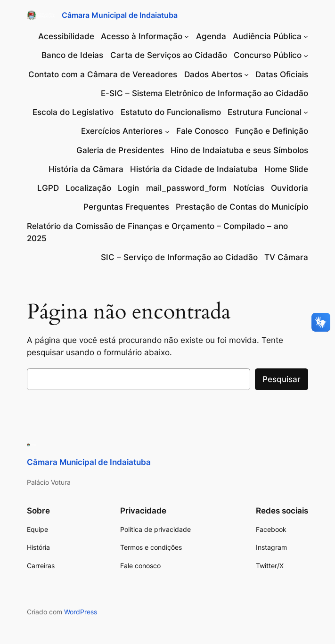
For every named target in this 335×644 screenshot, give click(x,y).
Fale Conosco (202, 131)
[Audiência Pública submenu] (306, 36)
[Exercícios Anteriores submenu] (167, 131)
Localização (88, 188)
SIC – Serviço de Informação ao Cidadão (179, 257)
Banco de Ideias (72, 55)
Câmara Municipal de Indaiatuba (120, 15)
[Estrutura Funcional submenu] (306, 112)
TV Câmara (286, 257)
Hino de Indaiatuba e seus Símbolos (239, 150)
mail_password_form (186, 188)
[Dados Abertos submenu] (246, 74)
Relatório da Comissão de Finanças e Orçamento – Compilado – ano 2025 (157, 232)
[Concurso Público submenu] (306, 55)
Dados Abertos (213, 74)
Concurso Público (268, 55)
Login (128, 188)
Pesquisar (282, 379)
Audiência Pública (267, 36)
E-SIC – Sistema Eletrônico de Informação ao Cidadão (204, 93)
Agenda (211, 36)
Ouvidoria (290, 188)
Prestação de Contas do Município (242, 207)
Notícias (249, 188)
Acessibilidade (66, 36)
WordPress (81, 612)
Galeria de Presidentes (120, 150)
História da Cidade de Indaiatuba (194, 169)
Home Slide (286, 169)
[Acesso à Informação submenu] (187, 36)
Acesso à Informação (142, 36)
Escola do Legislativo (73, 112)
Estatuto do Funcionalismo (171, 112)
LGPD (48, 188)
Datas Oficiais (282, 74)
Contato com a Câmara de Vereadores (103, 74)
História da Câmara (86, 169)
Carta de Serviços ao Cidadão (169, 55)
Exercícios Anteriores (122, 131)
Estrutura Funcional (265, 112)
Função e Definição (272, 131)
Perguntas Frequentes (126, 207)
